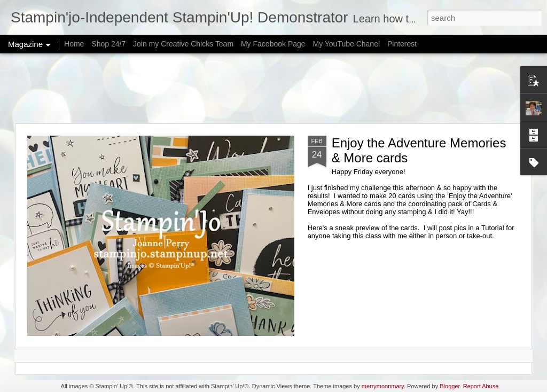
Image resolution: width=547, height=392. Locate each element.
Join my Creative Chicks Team (183, 44)
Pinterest (402, 44)
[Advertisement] (273, 88)
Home (74, 44)
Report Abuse (481, 386)
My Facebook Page (273, 44)
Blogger (450, 386)
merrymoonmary (383, 386)
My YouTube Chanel (346, 44)
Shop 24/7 (108, 44)
